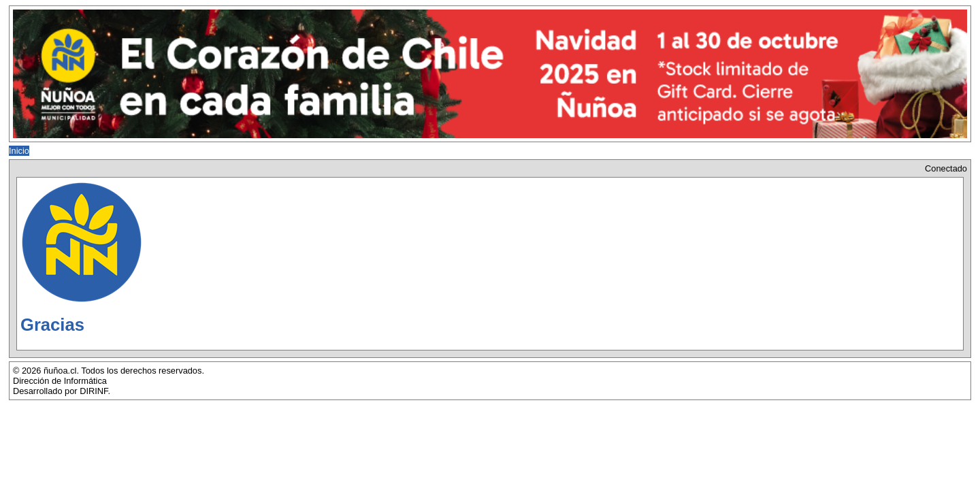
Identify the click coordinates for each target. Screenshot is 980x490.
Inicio (19, 151)
